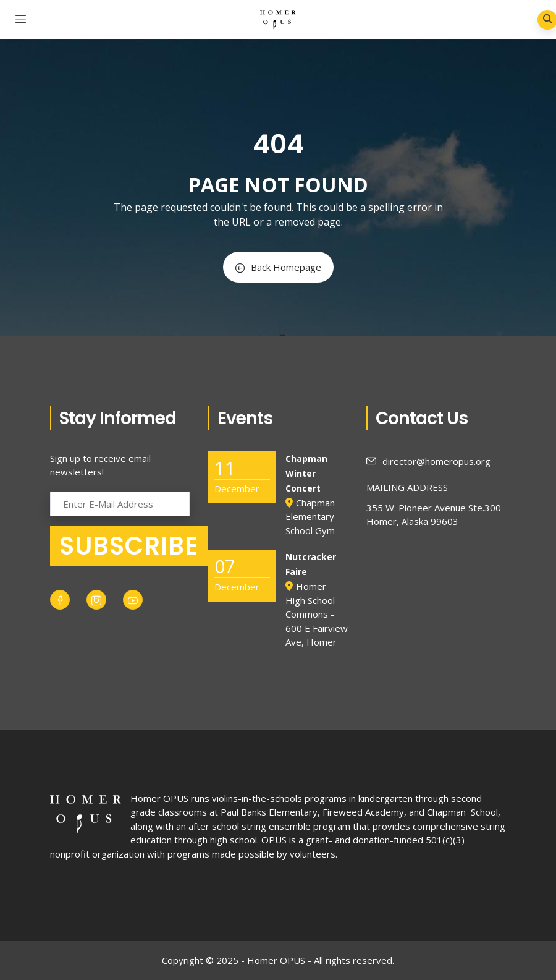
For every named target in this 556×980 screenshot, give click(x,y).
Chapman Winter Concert (306, 473)
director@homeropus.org (428, 461)
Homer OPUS (159, 798)
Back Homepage (278, 267)
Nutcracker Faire (311, 564)
